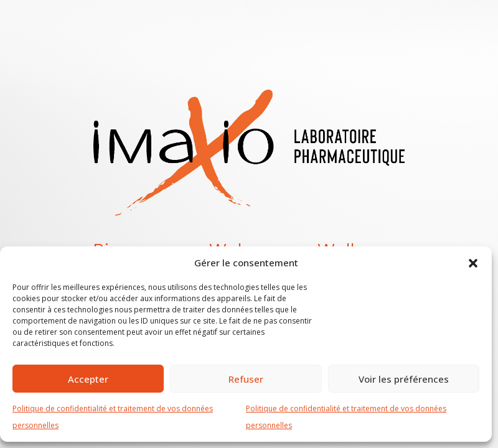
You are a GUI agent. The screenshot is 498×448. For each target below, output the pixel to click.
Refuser (246, 379)
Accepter (88, 379)
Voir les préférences (404, 379)
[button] (473, 263)
